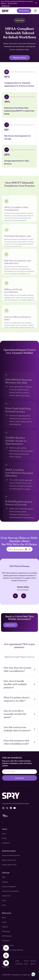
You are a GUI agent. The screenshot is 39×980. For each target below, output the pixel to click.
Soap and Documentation (10, 891)
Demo (4, 834)
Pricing (4, 838)
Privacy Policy (26, 962)
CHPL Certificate (19, 962)
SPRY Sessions (7, 936)
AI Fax (4, 900)
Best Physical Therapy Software (12, 950)
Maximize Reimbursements (11, 855)
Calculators (6, 941)
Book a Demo (24, 11)
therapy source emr (11, 819)
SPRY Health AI (8, 822)
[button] (35, 11)
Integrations (6, 843)
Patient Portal (6, 896)
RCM (4, 877)
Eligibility (5, 882)
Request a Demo (19, 58)
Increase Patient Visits (9, 865)
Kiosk (4, 905)
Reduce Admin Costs (9, 860)
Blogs (4, 918)
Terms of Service (33, 962)
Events (4, 922)
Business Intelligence (9, 887)
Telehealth (20, 20)
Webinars (5, 927)
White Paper (6, 931)
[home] (5, 11)
